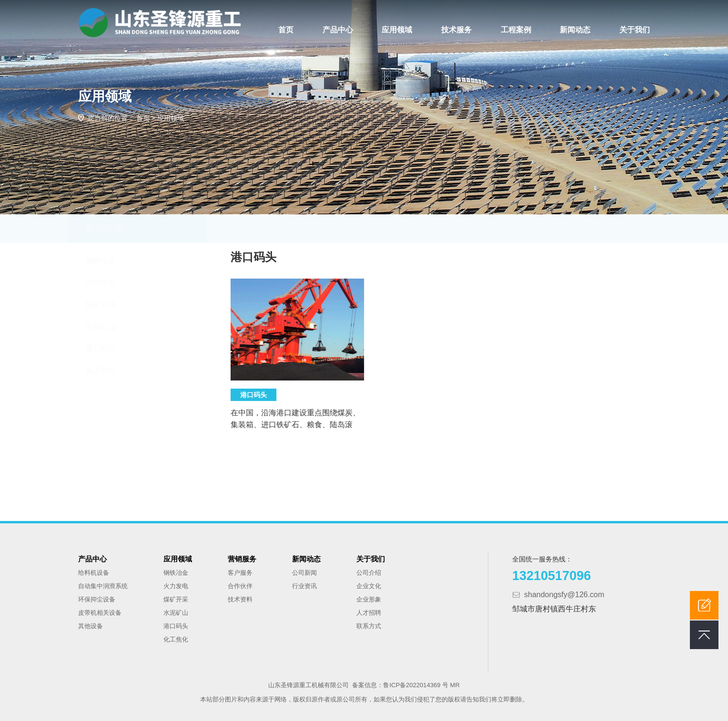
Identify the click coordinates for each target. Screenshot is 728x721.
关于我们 (635, 30)
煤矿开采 (110, 305)
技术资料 (240, 599)
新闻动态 (575, 30)
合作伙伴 (240, 586)
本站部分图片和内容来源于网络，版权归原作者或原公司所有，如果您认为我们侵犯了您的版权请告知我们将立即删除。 (364, 699)
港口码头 (110, 348)
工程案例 (516, 30)
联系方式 (369, 626)
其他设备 (91, 626)
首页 (286, 30)
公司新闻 (304, 573)
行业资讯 (304, 586)
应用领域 (397, 30)
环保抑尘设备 (97, 599)
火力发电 (110, 283)
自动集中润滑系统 (103, 586)
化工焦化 (110, 370)
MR (455, 685)
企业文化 (369, 586)
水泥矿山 (110, 326)
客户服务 (240, 573)
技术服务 (456, 30)
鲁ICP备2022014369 (413, 685)
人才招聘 (369, 613)
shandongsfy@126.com (564, 595)
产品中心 (338, 30)
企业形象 (369, 599)
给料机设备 (94, 573)
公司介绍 (369, 573)
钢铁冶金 (110, 261)
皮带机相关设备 (100, 613)
